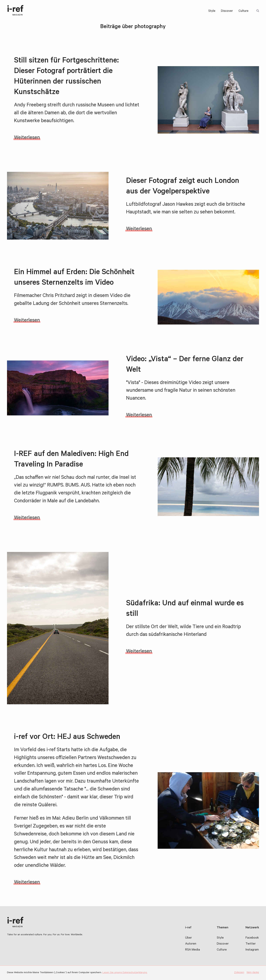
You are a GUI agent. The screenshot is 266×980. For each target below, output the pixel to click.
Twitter (251, 944)
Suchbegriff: (258, 11)
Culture (243, 11)
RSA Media (193, 950)
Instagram (252, 950)
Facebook (252, 938)
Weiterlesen (27, 138)
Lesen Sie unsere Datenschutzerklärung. (125, 973)
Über (188, 938)
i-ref (15, 11)
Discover (227, 11)
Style (212, 11)
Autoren (191, 944)
